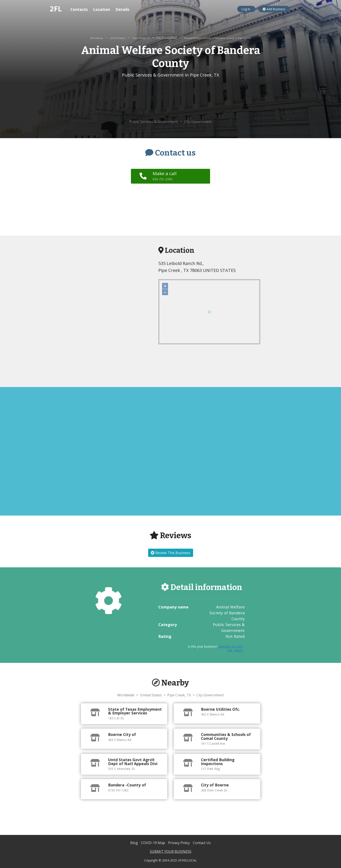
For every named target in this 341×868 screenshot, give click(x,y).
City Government (167, 38)
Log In (246, 9)
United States (118, 38)
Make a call (165, 176)
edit (230, 650)
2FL (56, 9)
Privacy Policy (179, 843)
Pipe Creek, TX (141, 38)
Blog (135, 843)
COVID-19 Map (153, 843)
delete (239, 650)
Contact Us (202, 843)
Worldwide (97, 38)
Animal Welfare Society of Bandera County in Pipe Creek (217, 38)
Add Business (274, 9)
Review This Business (171, 553)
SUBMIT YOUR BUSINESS (171, 851)
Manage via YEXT (231, 646)
